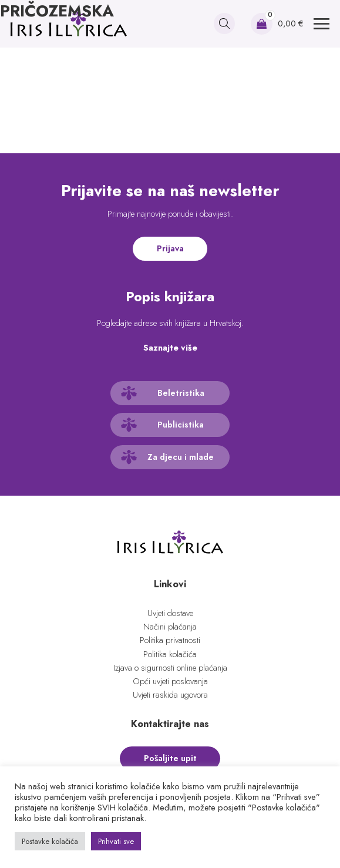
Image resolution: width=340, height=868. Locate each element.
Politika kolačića (170, 654)
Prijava (170, 248)
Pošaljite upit (170, 758)
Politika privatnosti (170, 640)
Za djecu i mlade (181, 457)
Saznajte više (170, 348)
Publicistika (181, 425)
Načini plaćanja (170, 627)
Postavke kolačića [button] (50, 841)
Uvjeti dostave (170, 613)
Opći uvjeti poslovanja (170, 681)
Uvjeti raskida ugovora (170, 695)
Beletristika (181, 393)
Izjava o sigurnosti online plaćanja (170, 668)
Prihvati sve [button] (116, 841)
